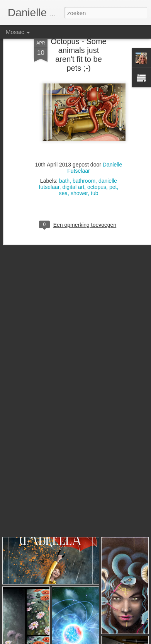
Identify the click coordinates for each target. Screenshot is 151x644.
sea (64, 176)
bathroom (84, 164)
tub (94, 176)
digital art (73, 170)
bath (64, 164)
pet (113, 170)
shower (79, 176)
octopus (97, 170)
